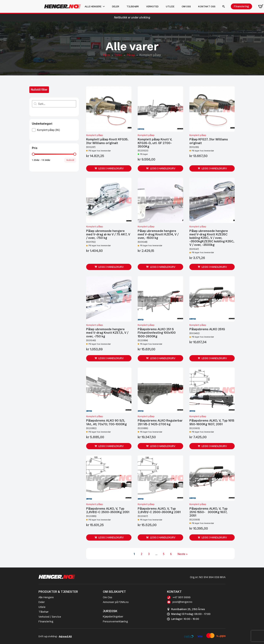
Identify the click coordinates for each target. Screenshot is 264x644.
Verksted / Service (50, 617)
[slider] (33, 154)
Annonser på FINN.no (116, 602)
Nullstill (70, 160)
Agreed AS (65, 636)
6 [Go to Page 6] (171, 554)
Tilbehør (133, 6)
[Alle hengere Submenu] (105, 6)
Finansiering (46, 621)
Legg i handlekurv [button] (111, 168)
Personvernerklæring (115, 621)
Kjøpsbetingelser (113, 617)
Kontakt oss (207, 6)
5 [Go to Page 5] (164, 554)
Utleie (170, 6)
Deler (116, 6)
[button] (54, 130)
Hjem (107, 55)
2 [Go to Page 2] (142, 554)
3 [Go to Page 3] (149, 554)
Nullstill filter (39, 90)
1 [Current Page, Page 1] (134, 554)
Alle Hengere (46, 597)
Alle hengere (93, 6)
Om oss (186, 6)
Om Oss (108, 597)
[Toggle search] (224, 6)
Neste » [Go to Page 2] (183, 554)
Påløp (131, 55)
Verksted (152, 6)
